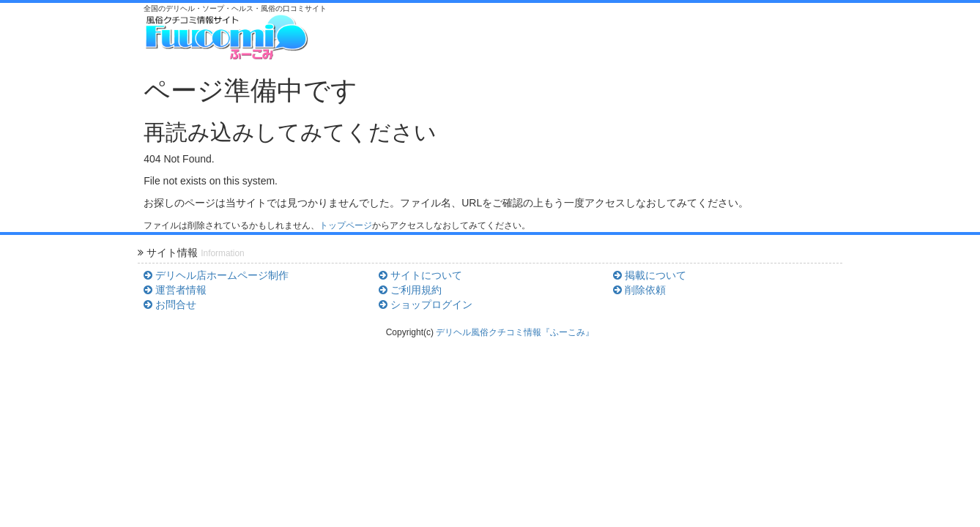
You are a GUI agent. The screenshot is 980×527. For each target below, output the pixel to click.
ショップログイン (426, 304)
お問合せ (170, 304)
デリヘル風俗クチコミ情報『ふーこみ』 (515, 332)
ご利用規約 (410, 290)
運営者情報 (175, 290)
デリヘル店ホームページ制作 (216, 275)
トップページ (346, 225)
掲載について (650, 275)
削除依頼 (639, 290)
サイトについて (420, 275)
